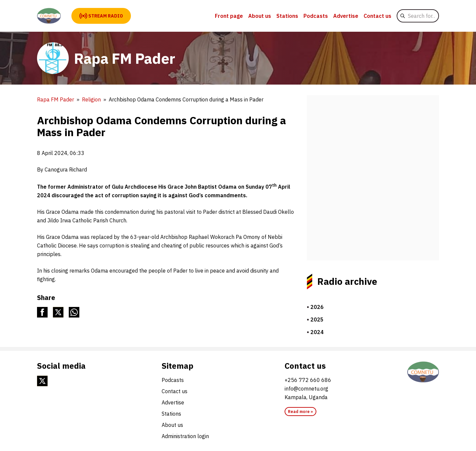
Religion (91, 99)
